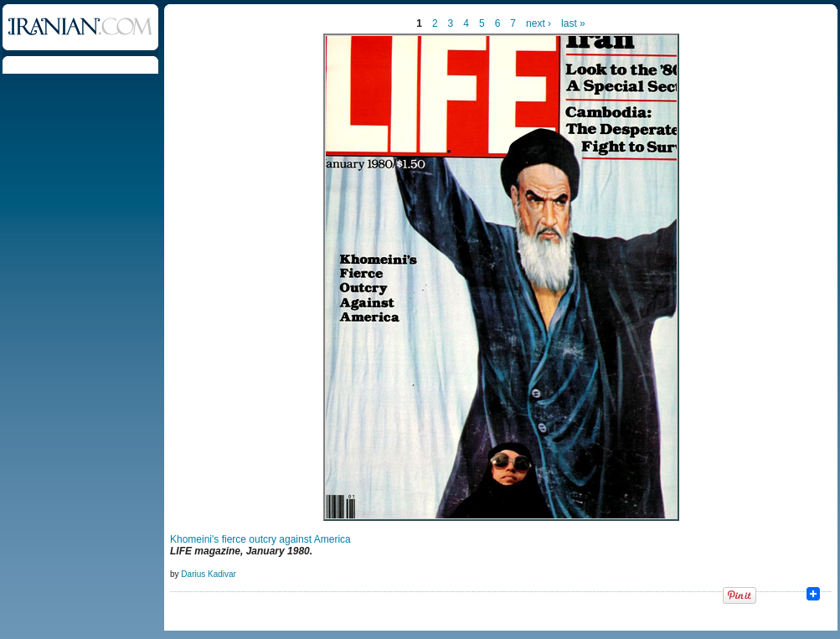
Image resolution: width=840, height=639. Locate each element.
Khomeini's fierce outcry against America (260, 539)
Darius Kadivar (209, 574)
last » (573, 23)
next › (539, 23)
